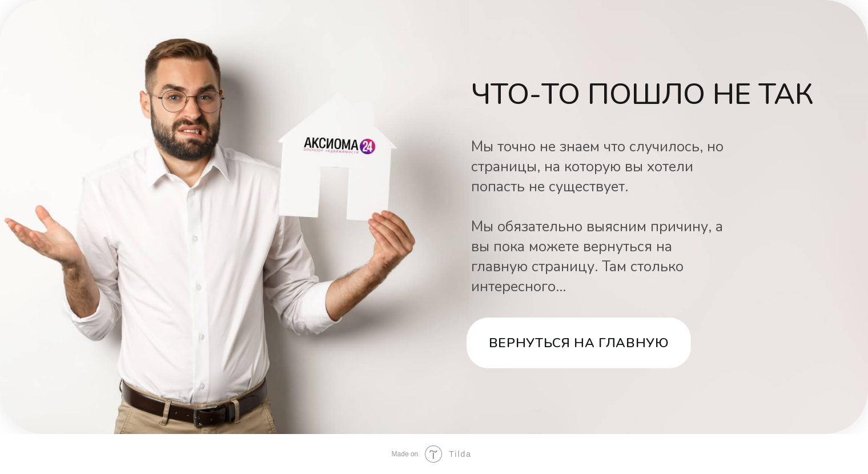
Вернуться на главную (579, 343)
